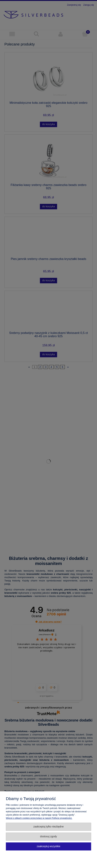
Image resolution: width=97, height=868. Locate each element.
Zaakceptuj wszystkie (49, 846)
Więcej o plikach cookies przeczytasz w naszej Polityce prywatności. (39, 818)
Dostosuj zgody (48, 836)
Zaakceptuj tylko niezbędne (48, 827)
